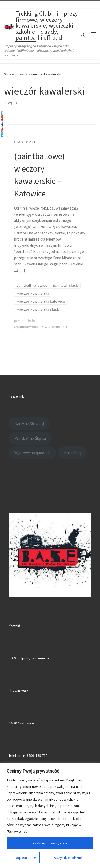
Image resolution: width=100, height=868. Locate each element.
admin (30, 321)
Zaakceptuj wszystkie (50, 843)
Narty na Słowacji (29, 424)
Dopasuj (21, 858)
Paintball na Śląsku (30, 438)
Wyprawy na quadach (32, 453)
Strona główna (16, 74)
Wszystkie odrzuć (67, 858)
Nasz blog (72, 453)
